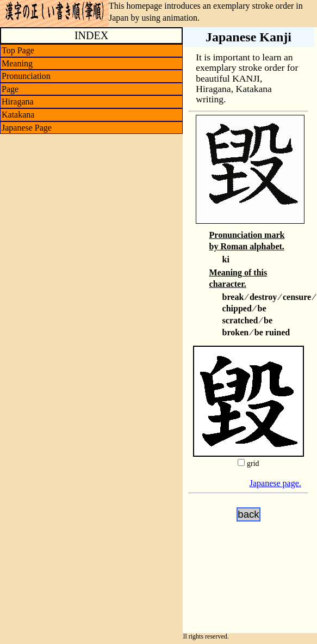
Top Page (18, 50)
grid (253, 464)
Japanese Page (27, 128)
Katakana (18, 115)
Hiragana (18, 102)
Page (10, 89)
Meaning (17, 63)
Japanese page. (275, 483)
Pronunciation (26, 76)
